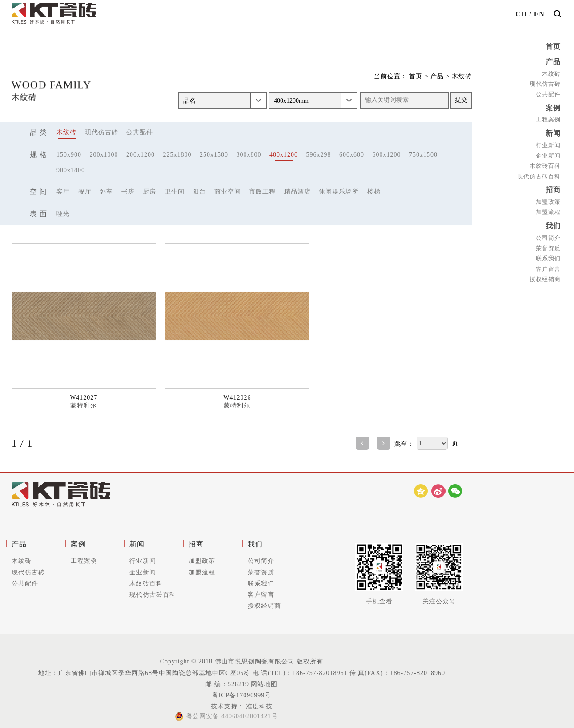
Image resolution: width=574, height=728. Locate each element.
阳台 (199, 192)
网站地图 (264, 684)
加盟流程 (548, 209)
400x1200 (284, 155)
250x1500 (214, 155)
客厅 (63, 192)
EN (539, 14)
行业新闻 (548, 143)
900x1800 (71, 170)
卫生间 (175, 192)
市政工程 (262, 192)
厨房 (149, 192)
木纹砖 (551, 73)
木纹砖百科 (545, 164)
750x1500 (423, 155)
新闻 (553, 131)
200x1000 (104, 155)
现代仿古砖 (545, 83)
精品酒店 (297, 192)
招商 (553, 188)
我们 (553, 223)
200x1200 (140, 155)
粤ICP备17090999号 (242, 695)
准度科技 (259, 706)
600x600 (352, 155)
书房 (128, 192)
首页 (553, 47)
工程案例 (548, 118)
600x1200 (387, 155)
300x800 (249, 155)
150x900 (69, 155)
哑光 (63, 214)
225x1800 (177, 155)
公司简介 (548, 234)
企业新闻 (548, 153)
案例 (553, 107)
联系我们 (548, 255)
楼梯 (374, 192)
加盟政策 (548, 199)
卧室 (106, 192)
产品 (553, 61)
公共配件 (548, 93)
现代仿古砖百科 (539, 174)
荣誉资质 (548, 245)
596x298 (319, 155)
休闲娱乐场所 (339, 192)
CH (521, 14)
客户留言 (548, 265)
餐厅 (85, 192)
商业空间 (228, 192)
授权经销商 (545, 275)
